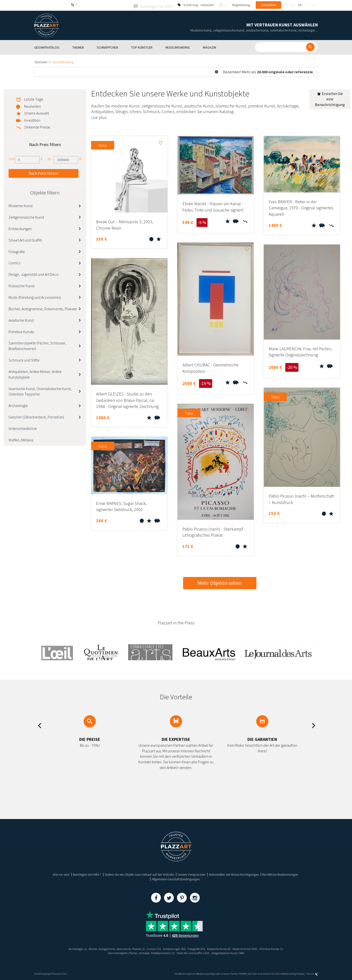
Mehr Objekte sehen (220, 582)
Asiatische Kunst (21, 320)
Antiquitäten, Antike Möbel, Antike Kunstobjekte (35, 374)
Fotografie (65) (199, 948)
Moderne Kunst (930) (254, 948)
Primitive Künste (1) (284, 948)
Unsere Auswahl (37, 112)
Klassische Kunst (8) (225, 948)
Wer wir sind (61, 874)
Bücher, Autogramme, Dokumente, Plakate (43, 308)
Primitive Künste (21, 331)
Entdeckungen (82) (174, 948)
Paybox (301, 973)
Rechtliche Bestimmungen (280, 874)
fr (286, 5)
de (300, 5)
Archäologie (18, 405)
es (312, 5)
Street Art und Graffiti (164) (196, 952)
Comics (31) (151, 948)
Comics (14, 262)
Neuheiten (33, 106)
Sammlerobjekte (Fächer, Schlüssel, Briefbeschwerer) (37, 345)
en (293, 5)
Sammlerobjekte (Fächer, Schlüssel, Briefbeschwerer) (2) (137, 952)
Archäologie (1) (65, 948)
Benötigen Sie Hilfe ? (87, 874)
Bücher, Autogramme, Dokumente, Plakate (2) (109, 948)
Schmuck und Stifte (24, 359)
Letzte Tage (34, 98)
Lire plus (99, 117)
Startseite (41, 61)
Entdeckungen (20, 228)
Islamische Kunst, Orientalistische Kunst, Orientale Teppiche (40, 391)
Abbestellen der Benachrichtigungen (234, 874)
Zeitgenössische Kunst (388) (235, 952)
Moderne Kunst (21, 205)
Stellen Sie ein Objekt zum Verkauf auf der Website (139, 874)
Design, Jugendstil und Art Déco (33, 274)
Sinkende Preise (37, 126)
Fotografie (17, 251)
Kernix (312, 973)
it (306, 5)
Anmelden (268, 5)
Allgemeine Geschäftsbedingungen (176, 878)
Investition (32, 119)
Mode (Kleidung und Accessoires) (35, 297)
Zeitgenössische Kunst (26, 216)
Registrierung (241, 5)
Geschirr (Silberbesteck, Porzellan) (36, 416)
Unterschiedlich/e (23, 428)
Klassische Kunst (22, 285)
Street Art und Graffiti (25, 239)
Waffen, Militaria (21, 439)
